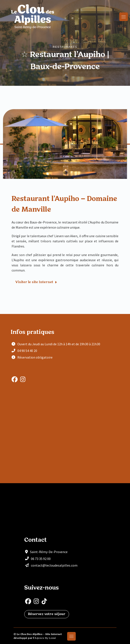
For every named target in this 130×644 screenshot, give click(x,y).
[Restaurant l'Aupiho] (65, 435)
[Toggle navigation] (124, 17)
